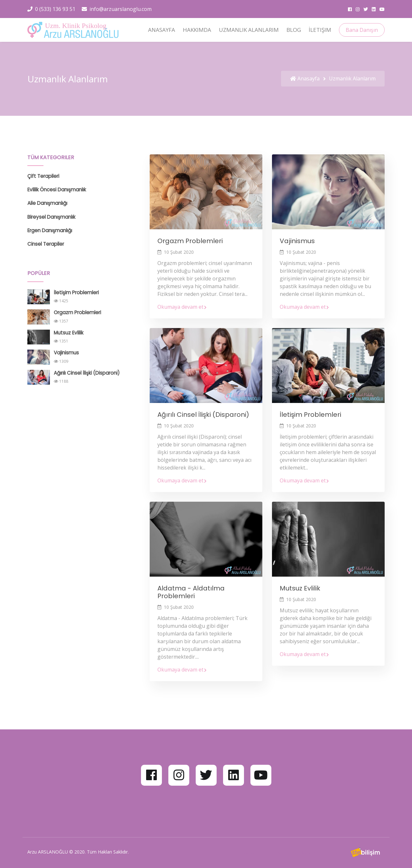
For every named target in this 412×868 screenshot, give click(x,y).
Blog (294, 30)
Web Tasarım (259, 853)
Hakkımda (197, 30)
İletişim (320, 30)
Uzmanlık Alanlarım (249, 30)
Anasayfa (162, 30)
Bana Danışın (362, 30)
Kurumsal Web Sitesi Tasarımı (313, 853)
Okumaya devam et (182, 307)
